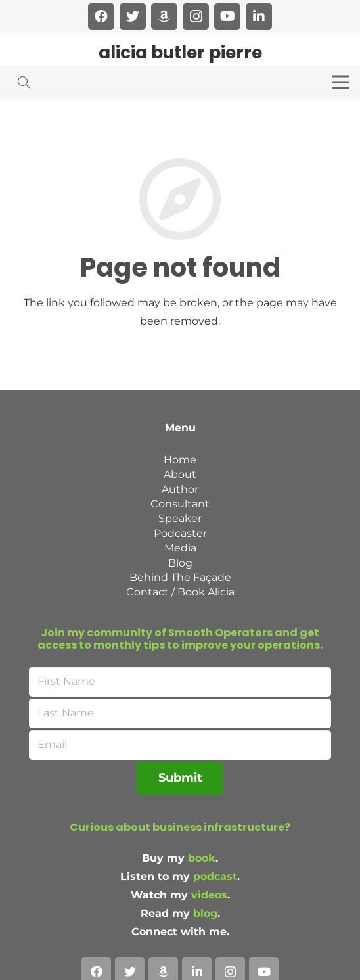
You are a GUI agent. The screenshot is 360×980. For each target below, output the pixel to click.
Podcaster (180, 533)
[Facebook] (101, 16)
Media (180, 548)
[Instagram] (196, 16)
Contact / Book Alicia (180, 592)
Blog (180, 563)
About (180, 474)
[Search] (24, 82)
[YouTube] (227, 16)
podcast (215, 876)
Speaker (180, 518)
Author (180, 489)
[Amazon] (164, 16)
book (202, 858)
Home (180, 460)
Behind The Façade (180, 577)
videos (209, 895)
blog (205, 913)
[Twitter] (133, 16)
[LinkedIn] (259, 16)
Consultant (180, 504)
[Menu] (341, 82)
